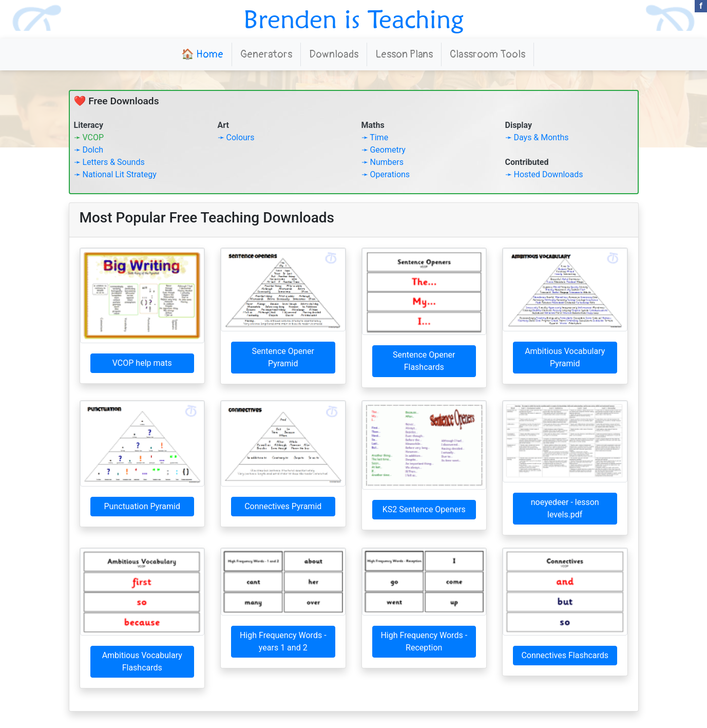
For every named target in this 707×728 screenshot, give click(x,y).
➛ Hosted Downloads (544, 174)
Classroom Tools (488, 54)
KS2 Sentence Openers (424, 509)
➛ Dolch (89, 150)
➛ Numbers (383, 162)
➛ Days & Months (537, 137)
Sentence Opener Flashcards (424, 361)
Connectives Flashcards (565, 655)
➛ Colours (236, 137)
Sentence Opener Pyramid (283, 357)
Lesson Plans (404, 54)
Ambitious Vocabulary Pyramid (565, 357)
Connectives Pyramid (283, 506)
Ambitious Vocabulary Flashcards (142, 661)
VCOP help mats (142, 363)
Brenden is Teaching (353, 19)
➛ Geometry (384, 150)
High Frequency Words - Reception (424, 641)
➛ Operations (386, 174)
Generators (266, 54)
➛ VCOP (89, 137)
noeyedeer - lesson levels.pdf (565, 508)
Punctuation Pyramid (142, 506)
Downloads (334, 54)
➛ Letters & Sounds (109, 162)
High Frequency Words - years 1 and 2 (283, 641)
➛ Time (375, 137)
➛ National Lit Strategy (115, 174)
